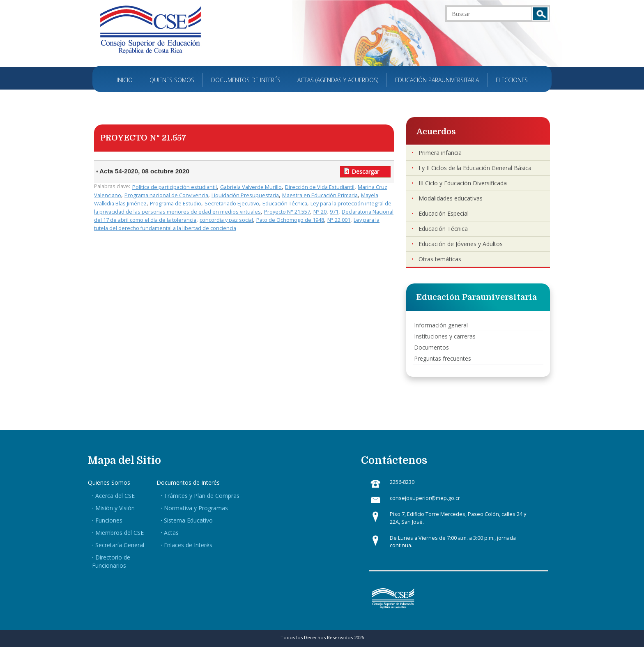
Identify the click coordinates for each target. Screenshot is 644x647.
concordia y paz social (226, 220)
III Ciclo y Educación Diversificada (463, 183)
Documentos (431, 347)
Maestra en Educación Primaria (320, 195)
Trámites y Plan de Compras (202, 496)
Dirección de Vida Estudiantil (320, 187)
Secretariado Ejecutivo (232, 204)
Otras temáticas (440, 259)
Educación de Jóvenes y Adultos (461, 244)
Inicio (125, 80)
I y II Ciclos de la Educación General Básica (475, 168)
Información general (441, 325)
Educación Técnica (285, 204)
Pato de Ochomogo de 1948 (290, 220)
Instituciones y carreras (445, 336)
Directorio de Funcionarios (111, 561)
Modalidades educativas (451, 198)
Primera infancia (440, 153)
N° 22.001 (339, 220)
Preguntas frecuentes (443, 358)
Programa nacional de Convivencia (166, 195)
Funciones (109, 520)
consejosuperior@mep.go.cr (425, 498)
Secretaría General (120, 545)
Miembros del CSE (120, 533)
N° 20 (320, 212)
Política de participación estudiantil (175, 187)
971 (334, 212)
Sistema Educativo (188, 520)
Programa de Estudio (176, 204)
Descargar (365, 172)
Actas (171, 533)
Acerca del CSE (115, 496)
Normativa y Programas (196, 508)
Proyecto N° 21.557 (287, 212)
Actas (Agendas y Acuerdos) (338, 80)
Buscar (540, 14)
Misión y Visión (115, 508)
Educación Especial (444, 213)
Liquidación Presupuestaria (245, 195)
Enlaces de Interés (188, 545)
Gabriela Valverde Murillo (251, 187)
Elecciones (512, 80)
